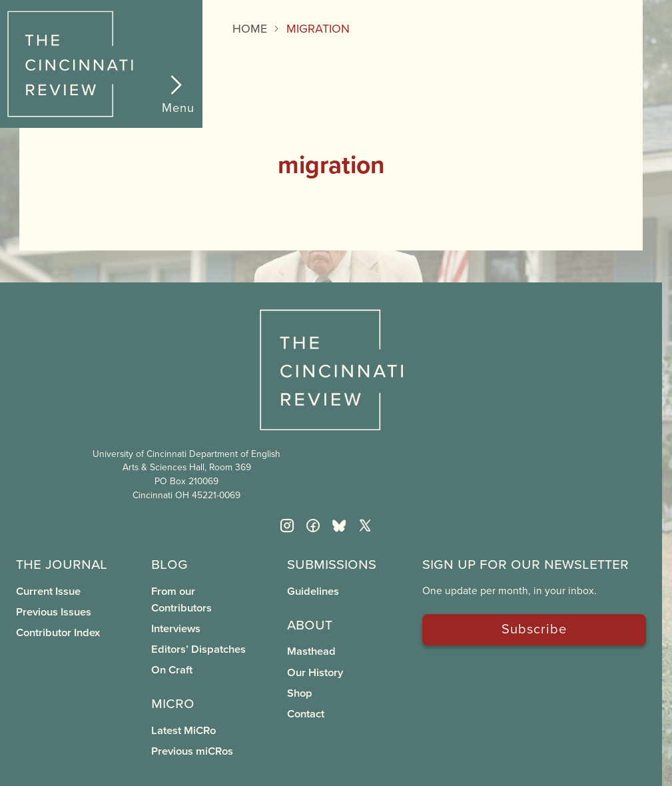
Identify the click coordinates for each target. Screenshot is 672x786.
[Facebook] (313, 526)
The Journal (62, 563)
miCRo (173, 702)
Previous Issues (54, 611)
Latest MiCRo (183, 730)
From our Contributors (181, 599)
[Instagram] (287, 526)
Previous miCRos (192, 751)
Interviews (176, 628)
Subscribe (534, 628)
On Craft (172, 669)
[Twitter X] (365, 526)
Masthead (311, 651)
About (310, 624)
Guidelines (313, 591)
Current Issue (48, 591)
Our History (315, 672)
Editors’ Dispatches (198, 649)
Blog (169, 563)
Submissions (332, 563)
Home (250, 28)
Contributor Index (58, 632)
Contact (306, 713)
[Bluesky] (339, 526)
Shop (300, 693)
